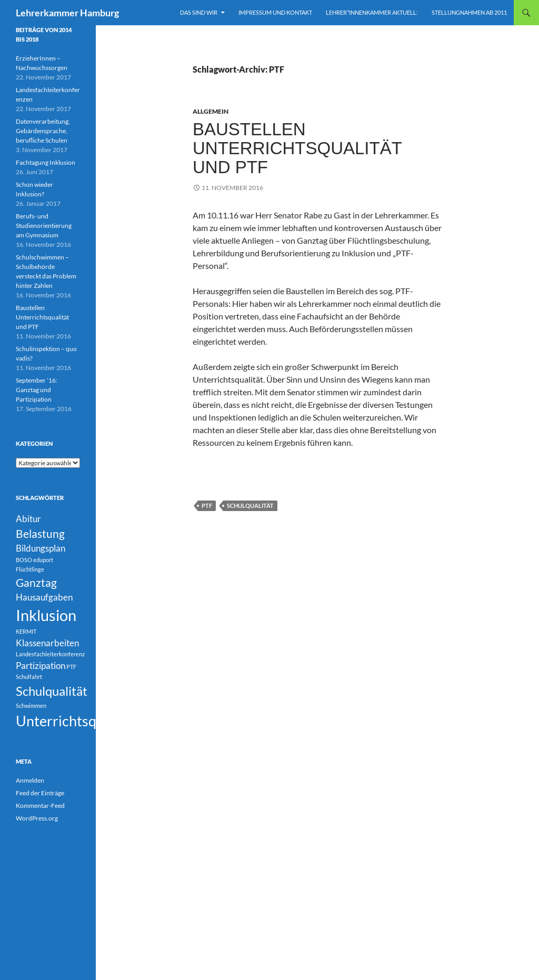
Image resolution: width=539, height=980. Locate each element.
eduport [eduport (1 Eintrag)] (43, 560)
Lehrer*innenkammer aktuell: (372, 12)
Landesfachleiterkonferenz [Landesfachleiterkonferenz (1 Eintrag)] (50, 654)
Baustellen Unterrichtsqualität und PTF (297, 148)
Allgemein (211, 111)
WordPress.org (37, 818)
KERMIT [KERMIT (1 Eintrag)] (26, 631)
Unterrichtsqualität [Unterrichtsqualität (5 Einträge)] (76, 721)
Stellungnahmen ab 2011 (469, 12)
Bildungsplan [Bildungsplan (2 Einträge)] (41, 548)
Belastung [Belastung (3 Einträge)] (40, 533)
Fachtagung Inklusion (46, 162)
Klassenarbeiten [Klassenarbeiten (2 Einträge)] (47, 643)
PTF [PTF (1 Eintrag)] (71, 667)
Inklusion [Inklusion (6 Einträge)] (46, 615)
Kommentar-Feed (40, 806)
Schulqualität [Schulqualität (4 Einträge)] (52, 691)
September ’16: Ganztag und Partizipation (37, 390)
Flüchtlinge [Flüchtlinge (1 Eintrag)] (30, 569)
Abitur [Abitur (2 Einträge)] (28, 519)
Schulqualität (250, 506)
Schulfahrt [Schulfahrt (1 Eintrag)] (29, 677)
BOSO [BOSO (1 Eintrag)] (24, 560)
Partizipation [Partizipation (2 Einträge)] (41, 666)
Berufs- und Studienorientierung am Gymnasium (44, 226)
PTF (207, 506)
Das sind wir (199, 12)
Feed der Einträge (40, 793)
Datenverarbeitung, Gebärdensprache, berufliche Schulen (43, 131)
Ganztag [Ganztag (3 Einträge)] (36, 582)
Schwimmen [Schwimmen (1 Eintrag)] (31, 706)
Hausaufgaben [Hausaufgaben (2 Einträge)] (44, 597)
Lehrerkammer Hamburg (67, 13)
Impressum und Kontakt (275, 12)
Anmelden (30, 780)
